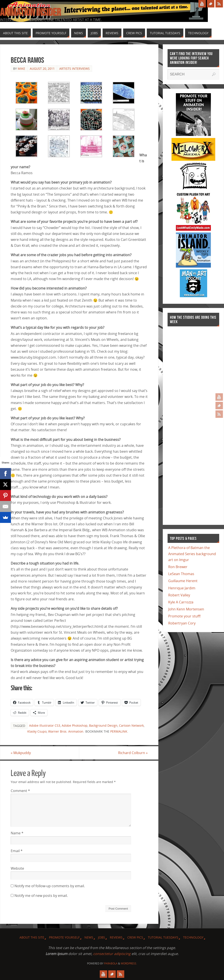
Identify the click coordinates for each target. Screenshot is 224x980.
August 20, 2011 (42, 69)
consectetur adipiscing (112, 954)
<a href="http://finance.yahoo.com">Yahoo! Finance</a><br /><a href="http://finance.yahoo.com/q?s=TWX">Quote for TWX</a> (185, 423)
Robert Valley (179, 595)
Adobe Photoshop (75, 725)
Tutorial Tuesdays (163, 937)
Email (17, 851)
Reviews (116, 937)
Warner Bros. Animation (66, 731)
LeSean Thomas (181, 574)
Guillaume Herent (183, 581)
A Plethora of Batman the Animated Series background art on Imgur (192, 554)
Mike (21, 69)
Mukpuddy (21, 753)
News (89, 937)
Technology (193, 937)
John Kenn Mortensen (186, 609)
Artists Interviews (74, 69)
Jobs (101, 937)
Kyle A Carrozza (181, 602)
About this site (32, 937)
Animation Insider (30, 12)
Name (17, 833)
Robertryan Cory (182, 623)
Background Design (103, 725)
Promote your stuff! (184, 616)
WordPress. (129, 963)
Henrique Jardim (182, 588)
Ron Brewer (178, 567)
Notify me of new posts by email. (41, 896)
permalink (119, 731)
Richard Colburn (133, 753)
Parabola (111, 963)
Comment (20, 791)
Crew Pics (135, 937)
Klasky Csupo (37, 731)
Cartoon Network (131, 725)
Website (17, 868)
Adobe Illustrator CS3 (45, 725)
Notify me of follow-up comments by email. (50, 886)
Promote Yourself (64, 937)
